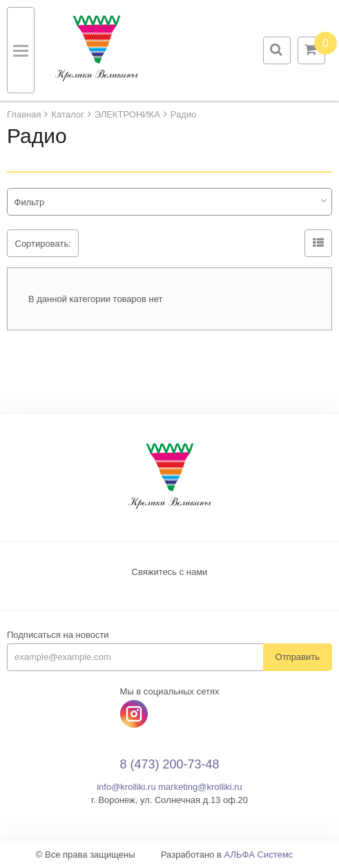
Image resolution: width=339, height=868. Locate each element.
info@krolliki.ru (126, 787)
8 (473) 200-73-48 (169, 764)
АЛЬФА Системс (259, 855)
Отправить (298, 657)
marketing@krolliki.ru (200, 787)
